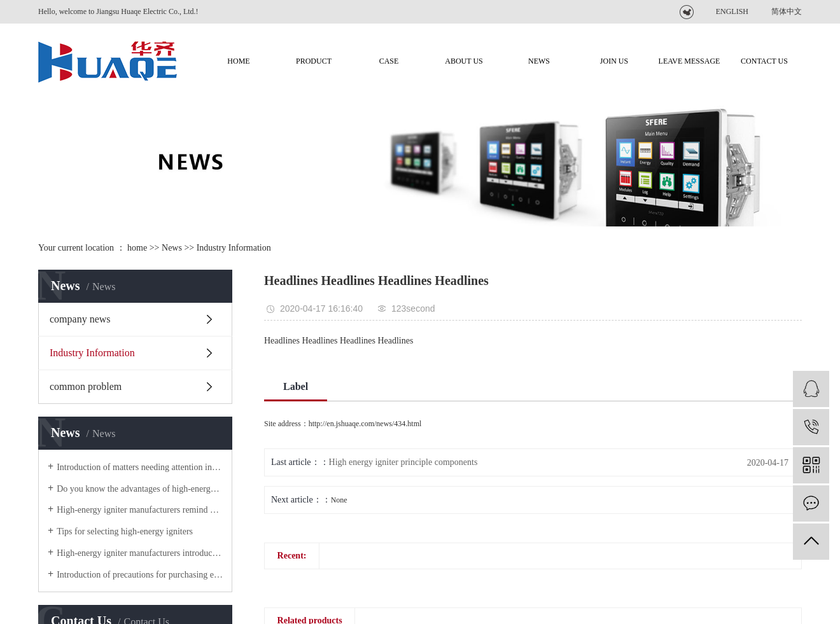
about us (464, 61)
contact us (764, 61)
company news (80, 319)
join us (614, 61)
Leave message (689, 61)
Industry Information (234, 248)
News (172, 248)
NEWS (539, 61)
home (137, 248)
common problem (86, 386)
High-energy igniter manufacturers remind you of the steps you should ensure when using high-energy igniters (140, 510)
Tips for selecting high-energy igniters (125, 531)
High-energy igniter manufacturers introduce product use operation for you (140, 553)
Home (238, 61)
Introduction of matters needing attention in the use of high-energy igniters (140, 467)
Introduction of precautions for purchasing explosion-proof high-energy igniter (140, 575)
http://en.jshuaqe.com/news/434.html (365, 424)
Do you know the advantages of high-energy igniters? (140, 489)
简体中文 (787, 11)
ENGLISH (732, 11)
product (314, 61)
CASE (389, 61)
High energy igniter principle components (403, 462)
